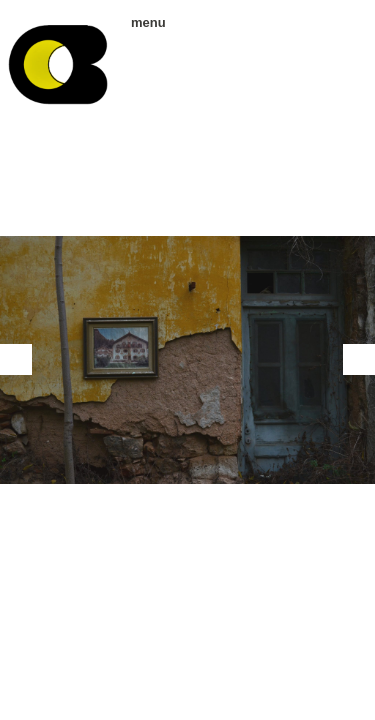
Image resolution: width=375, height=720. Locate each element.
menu (141, 22)
